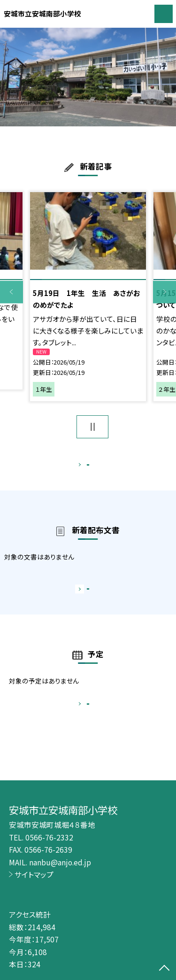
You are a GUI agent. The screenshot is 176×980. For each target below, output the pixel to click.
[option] (88, 77)
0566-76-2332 (49, 837)
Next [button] (165, 292)
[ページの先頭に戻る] (164, 969)
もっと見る (83, 467)
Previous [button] (11, 292)
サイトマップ (34, 874)
